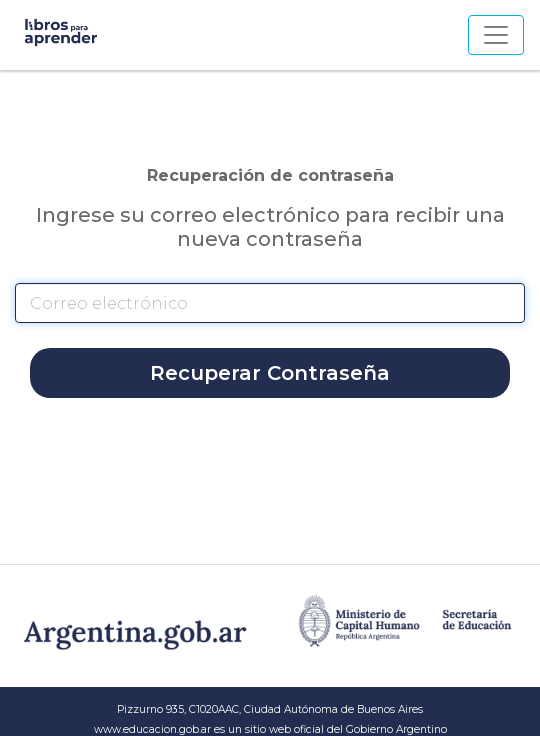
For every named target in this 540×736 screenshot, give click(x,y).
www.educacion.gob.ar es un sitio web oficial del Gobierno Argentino (270, 729)
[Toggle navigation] (496, 35)
